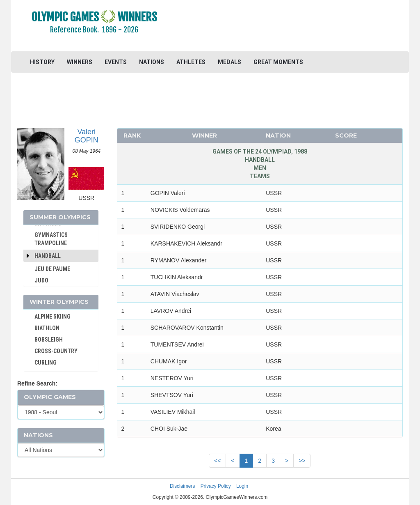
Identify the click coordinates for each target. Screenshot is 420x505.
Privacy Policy (216, 486)
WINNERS (80, 62)
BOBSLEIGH (49, 340)
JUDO (41, 280)
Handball (48, 256)
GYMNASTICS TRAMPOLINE (51, 239)
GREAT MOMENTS (278, 62)
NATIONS (152, 62)
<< (217, 461)
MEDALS (229, 62)
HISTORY (42, 62)
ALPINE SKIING (52, 317)
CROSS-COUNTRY (56, 351)
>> (302, 461)
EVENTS (116, 62)
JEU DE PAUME (52, 269)
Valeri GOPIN (87, 136)
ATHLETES (191, 62)
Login (242, 486)
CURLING (46, 363)
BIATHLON (47, 328)
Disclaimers (182, 486)
